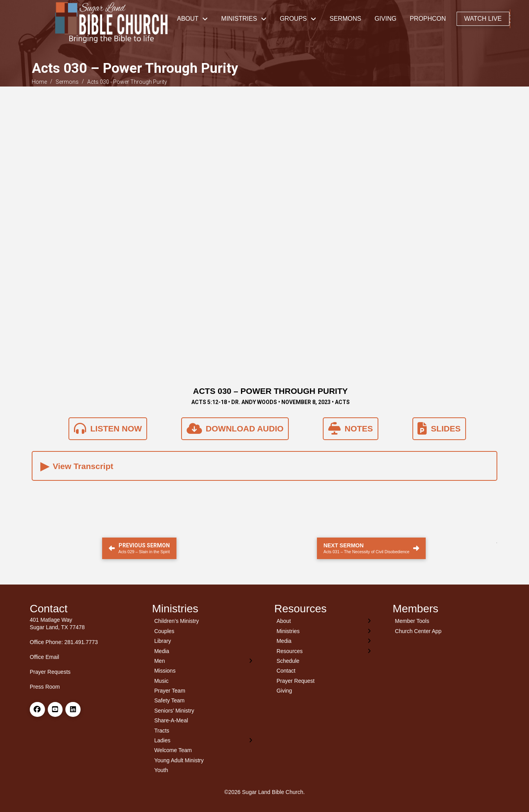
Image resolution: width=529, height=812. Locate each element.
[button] (510, 19)
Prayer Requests (50, 672)
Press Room (45, 687)
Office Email (44, 657)
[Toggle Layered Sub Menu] (204, 661)
